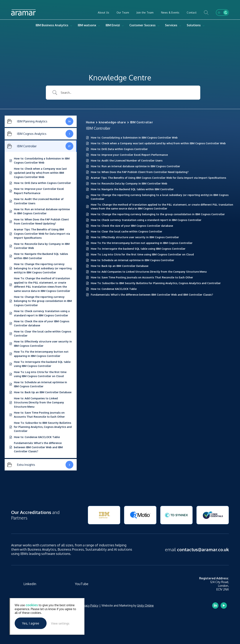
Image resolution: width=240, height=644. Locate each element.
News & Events (170, 13)
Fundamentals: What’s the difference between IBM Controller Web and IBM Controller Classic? (152, 295)
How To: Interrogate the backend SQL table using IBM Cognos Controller (138, 249)
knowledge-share (112, 122)
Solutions (194, 25)
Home (90, 122)
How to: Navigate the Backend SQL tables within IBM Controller (132, 189)
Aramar (23, 13)
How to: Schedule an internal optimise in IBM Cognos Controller (132, 260)
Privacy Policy (89, 605)
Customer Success (142, 25)
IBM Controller (142, 122)
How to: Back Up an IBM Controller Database (120, 266)
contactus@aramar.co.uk (203, 549)
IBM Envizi (113, 25)
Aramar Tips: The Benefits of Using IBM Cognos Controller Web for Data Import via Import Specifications (158, 178)
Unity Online (145, 605)
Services (171, 25)
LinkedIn (30, 584)
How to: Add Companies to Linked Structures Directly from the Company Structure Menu (149, 272)
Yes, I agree (31, 623)
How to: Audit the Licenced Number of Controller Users (127, 160)
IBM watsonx (87, 25)
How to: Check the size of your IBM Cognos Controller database (132, 226)
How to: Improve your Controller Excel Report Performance (129, 155)
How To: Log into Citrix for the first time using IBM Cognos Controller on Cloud (142, 254)
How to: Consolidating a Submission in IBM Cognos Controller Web (134, 138)
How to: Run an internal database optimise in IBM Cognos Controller (135, 166)
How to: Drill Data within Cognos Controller (119, 149)
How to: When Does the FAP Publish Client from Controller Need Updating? (140, 172)
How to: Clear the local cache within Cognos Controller (126, 231)
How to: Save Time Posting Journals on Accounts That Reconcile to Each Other (142, 277)
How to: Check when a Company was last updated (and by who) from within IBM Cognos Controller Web (158, 143)
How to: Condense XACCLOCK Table (114, 289)
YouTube (82, 584)
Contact (192, 13)
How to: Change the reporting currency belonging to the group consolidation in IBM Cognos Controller (158, 214)
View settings (60, 623)
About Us (103, 13)
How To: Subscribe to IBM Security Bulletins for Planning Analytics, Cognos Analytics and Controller (156, 283)
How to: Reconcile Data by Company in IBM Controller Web (129, 183)
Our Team (123, 13)
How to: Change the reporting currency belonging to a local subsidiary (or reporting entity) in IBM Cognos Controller (160, 197)
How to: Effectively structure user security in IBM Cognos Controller (135, 237)
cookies (32, 605)
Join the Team (145, 13)
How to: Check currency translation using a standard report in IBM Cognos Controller (146, 220)
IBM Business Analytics (52, 25)
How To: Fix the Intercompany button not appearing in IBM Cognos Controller (142, 243)
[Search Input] (128, 93)
